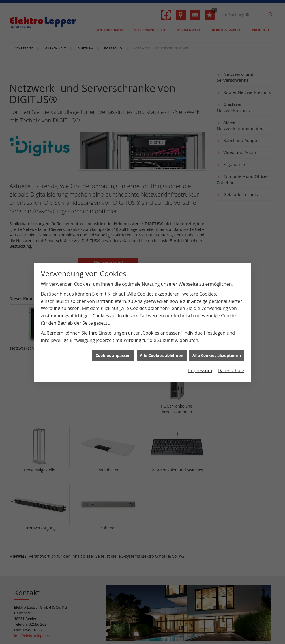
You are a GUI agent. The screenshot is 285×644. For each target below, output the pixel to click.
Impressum (200, 362)
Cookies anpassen (113, 347)
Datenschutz (231, 362)
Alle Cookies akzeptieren (217, 347)
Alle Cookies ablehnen (162, 347)
